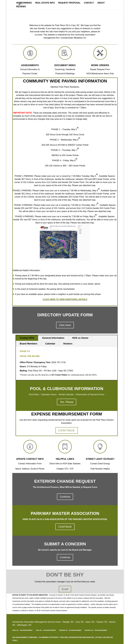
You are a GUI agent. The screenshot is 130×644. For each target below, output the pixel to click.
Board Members (29, 344)
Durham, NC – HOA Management (70, 630)
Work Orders (100, 65)
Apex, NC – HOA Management (22, 630)
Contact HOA (27, 338)
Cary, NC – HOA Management (46, 630)
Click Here (65, 325)
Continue (65, 497)
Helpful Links (65, 459)
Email (65, 589)
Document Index (65, 65)
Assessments (30, 65)
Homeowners (24, 3)
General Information (53, 338)
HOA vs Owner (80, 338)
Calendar (50, 344)
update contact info (30, 459)
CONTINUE (67, 430)
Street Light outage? (100, 459)
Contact (89, 3)
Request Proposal (69, 3)
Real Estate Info (45, 3)
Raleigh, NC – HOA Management (96, 630)
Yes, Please (67, 402)
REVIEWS (21, 7)
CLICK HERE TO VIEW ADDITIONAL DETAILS (65, 299)
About (101, 3)
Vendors (68, 344)
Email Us (25, 351)
